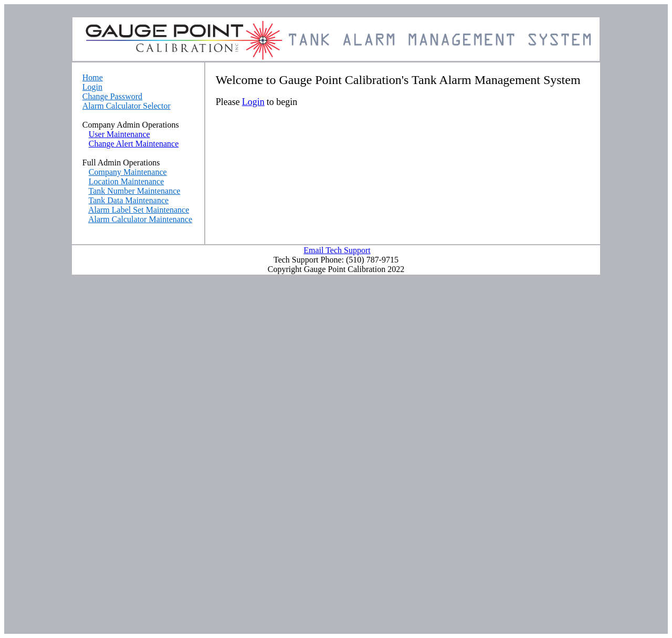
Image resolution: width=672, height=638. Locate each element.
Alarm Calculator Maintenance (140, 219)
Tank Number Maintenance (135, 191)
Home (93, 77)
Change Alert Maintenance (134, 144)
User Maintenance (119, 134)
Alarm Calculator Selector (127, 106)
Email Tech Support (337, 250)
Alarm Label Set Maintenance (139, 210)
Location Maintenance (127, 181)
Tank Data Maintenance (129, 200)
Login (92, 87)
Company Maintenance (128, 172)
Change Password (112, 96)
